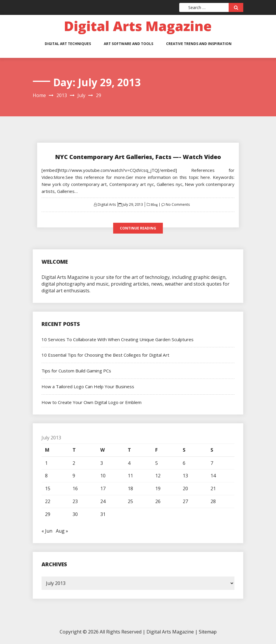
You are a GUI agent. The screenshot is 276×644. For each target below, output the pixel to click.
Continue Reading (138, 228)
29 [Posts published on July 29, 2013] (48, 514)
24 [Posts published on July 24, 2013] (103, 501)
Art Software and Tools (128, 44)
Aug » (62, 531)
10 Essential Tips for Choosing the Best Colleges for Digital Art (105, 355)
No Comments (178, 204)
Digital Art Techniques (68, 44)
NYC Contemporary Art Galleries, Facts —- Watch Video (138, 157)
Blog (154, 205)
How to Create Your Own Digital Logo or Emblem (91, 402)
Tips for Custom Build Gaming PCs (76, 371)
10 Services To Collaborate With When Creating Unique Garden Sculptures (116, 339)
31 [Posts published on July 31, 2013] (103, 514)
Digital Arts (107, 204)
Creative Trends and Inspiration (199, 44)
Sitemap (208, 632)
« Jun (47, 531)
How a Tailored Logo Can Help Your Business (87, 386)
